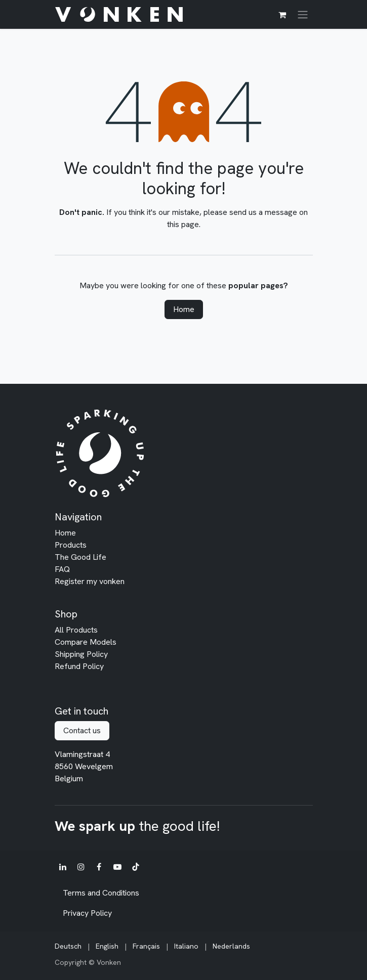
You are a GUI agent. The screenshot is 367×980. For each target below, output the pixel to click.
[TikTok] (136, 867)
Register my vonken (90, 581)
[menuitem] (68, 946)
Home (184, 309)
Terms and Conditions (101, 893)
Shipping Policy (81, 654)
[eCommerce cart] (282, 15)
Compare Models (86, 642)
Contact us (82, 730)
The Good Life (80, 557)
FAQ (62, 569)
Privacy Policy (87, 913)
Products (71, 545)
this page (183, 224)
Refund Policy (79, 666)
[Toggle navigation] (303, 14)
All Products (76, 630)
